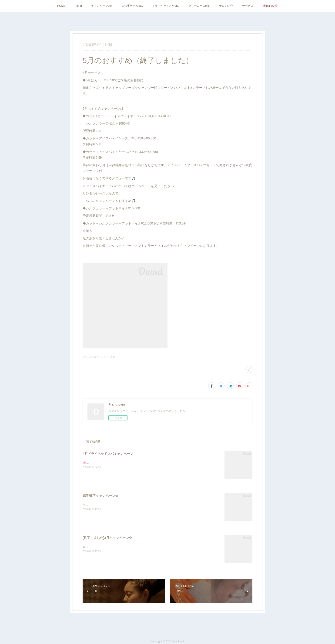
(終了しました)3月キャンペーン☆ (107, 538)
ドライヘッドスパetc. (166, 6)
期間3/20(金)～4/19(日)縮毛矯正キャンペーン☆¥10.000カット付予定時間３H (131, 505)
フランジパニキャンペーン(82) (99, 357)
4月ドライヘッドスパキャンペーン (108, 454)
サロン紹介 (226, 6)
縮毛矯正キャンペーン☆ (100, 496)
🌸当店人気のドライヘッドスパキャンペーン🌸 (113, 463)
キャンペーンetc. (102, 6)
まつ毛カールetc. (132, 6)
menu (78, 6)
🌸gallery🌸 (270, 6)
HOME (61, 6)
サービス (248, 6)
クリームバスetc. (199, 6)
